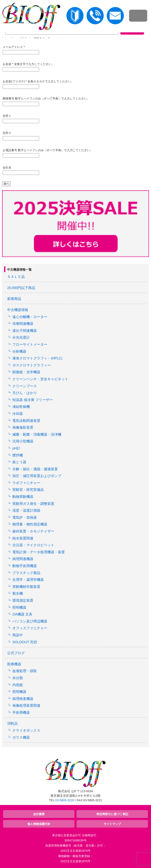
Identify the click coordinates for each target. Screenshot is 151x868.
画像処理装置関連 (26, 706)
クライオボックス (26, 731)
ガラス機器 (21, 738)
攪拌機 (18, 455)
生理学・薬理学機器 (28, 580)
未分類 (18, 678)
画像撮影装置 (23, 428)
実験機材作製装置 (26, 587)
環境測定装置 (23, 601)
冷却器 (18, 414)
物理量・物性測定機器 (30, 524)
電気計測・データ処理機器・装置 (39, 552)
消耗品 (12, 724)
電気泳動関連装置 (26, 421)
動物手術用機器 (25, 566)
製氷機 (18, 594)
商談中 (18, 635)
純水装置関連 (23, 538)
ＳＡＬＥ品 (16, 277)
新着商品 (14, 299)
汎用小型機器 (23, 441)
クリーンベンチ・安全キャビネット (40, 379)
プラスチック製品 (26, 573)
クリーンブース (25, 386)
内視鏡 (18, 685)
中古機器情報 (18, 310)
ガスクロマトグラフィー (32, 365)
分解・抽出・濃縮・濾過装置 (35, 469)
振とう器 (19, 462)
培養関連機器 (23, 324)
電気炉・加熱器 (25, 518)
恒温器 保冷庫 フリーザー (33, 400)
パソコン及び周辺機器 (30, 621)
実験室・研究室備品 (28, 490)
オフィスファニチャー (30, 628)
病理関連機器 (23, 559)
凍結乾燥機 (21, 407)
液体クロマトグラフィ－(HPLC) (37, 358)
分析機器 (19, 352)
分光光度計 (21, 337)
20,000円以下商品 (21, 288)
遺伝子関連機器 (25, 331)
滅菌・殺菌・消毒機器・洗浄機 (37, 435)
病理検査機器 (23, 699)
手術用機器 (21, 713)
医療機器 (14, 664)
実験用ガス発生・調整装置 (33, 504)
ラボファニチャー (26, 483)
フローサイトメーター (30, 345)
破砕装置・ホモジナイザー (33, 531)
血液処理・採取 (25, 671)
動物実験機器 (23, 497)
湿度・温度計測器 (26, 511)
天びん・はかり (25, 393)
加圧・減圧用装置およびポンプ (37, 476)
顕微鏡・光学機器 (26, 372)
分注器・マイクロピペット (33, 545)
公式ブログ (16, 653)
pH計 (16, 448)
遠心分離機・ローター (30, 317)
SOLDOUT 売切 (25, 642)
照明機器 (19, 608)
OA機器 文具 (22, 614)
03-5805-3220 (65, 800)
